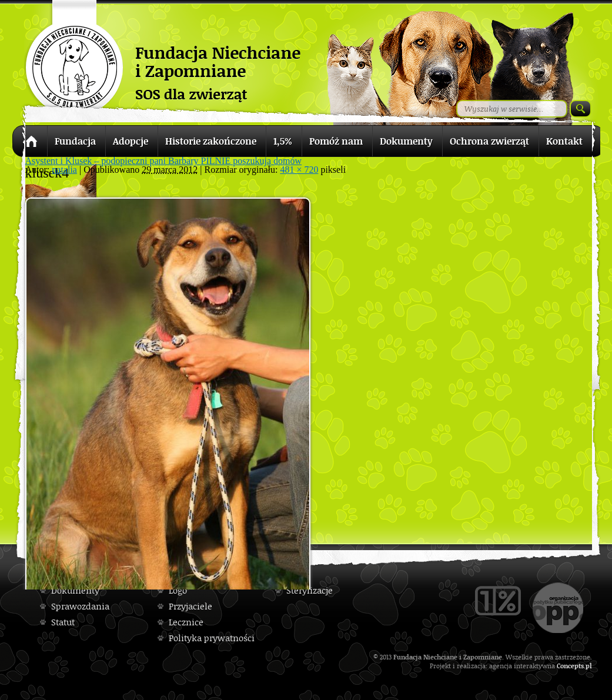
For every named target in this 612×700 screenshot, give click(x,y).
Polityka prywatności (212, 638)
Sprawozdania (80, 606)
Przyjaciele (190, 606)
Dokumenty (75, 590)
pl (589, 666)
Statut (63, 622)
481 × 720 (299, 170)
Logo (178, 590)
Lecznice (186, 622)
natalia (64, 170)
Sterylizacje (310, 590)
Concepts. (571, 666)
